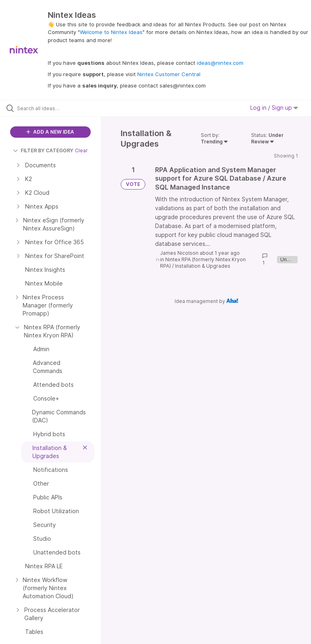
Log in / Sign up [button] (274, 108)
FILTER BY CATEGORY (43, 150)
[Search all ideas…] (55, 108)
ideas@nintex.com (220, 63)
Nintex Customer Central (169, 74)
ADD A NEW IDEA (50, 132)
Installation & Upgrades (203, 266)
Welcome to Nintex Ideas (111, 32)
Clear (81, 150)
